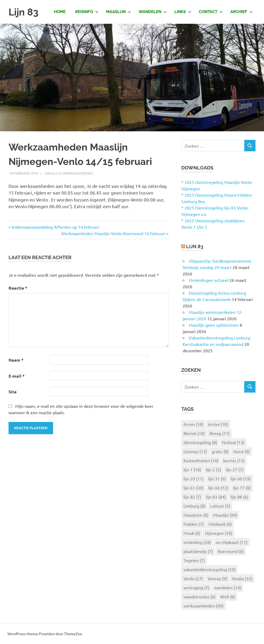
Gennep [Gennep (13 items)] (195, 451)
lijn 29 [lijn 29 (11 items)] (193, 479)
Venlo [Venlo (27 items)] (193, 578)
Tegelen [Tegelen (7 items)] (194, 560)
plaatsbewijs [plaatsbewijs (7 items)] (198, 551)
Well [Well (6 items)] (228, 596)
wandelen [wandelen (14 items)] (228, 587)
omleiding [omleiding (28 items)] (197, 542)
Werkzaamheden (78, 173)
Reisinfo (87, 12)
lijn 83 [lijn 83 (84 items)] (216, 497)
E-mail (17, 376)
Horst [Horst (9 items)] (242, 451)
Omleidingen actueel (209, 280)
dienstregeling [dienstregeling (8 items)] (200, 442)
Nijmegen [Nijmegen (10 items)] (219, 533)
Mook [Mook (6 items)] (192, 533)
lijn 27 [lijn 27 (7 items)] (235, 469)
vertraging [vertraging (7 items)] (196, 587)
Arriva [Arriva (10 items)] (218, 424)
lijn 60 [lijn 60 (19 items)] (241, 479)
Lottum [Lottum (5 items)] (220, 506)
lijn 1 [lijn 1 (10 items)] (192, 469)
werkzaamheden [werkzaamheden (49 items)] (203, 606)
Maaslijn (119, 12)
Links (183, 12)
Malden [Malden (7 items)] (194, 524)
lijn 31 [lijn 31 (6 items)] (217, 479)
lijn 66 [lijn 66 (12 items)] (218, 488)
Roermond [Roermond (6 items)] (231, 551)
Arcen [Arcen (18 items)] (193, 424)
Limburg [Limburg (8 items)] (194, 506)
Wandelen (153, 12)
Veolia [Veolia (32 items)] (242, 578)
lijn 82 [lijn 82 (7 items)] (192, 497)
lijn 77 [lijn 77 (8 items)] (242, 488)
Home (60, 12)
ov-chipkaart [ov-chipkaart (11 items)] (232, 542)
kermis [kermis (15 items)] (234, 460)
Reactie (18, 288)
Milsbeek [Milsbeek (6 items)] (220, 524)
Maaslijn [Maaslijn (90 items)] (225, 515)
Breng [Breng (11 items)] (220, 433)
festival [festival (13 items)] (233, 442)
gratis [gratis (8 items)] (220, 451)
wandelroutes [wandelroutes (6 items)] (199, 596)
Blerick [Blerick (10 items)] (194, 433)
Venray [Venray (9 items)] (217, 578)
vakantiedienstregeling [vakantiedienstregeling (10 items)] (209, 569)
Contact (211, 12)
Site (13, 392)
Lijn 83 (24, 12)
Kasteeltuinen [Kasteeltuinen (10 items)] (201, 460)
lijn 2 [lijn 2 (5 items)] (213, 469)
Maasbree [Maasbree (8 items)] (196, 515)
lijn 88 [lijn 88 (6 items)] (239, 497)
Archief (242, 12)
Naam (16, 360)
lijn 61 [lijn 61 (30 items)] (193, 488)
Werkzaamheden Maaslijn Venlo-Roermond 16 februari (113, 233)
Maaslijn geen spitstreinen (214, 325)
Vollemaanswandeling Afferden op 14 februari (55, 227)
